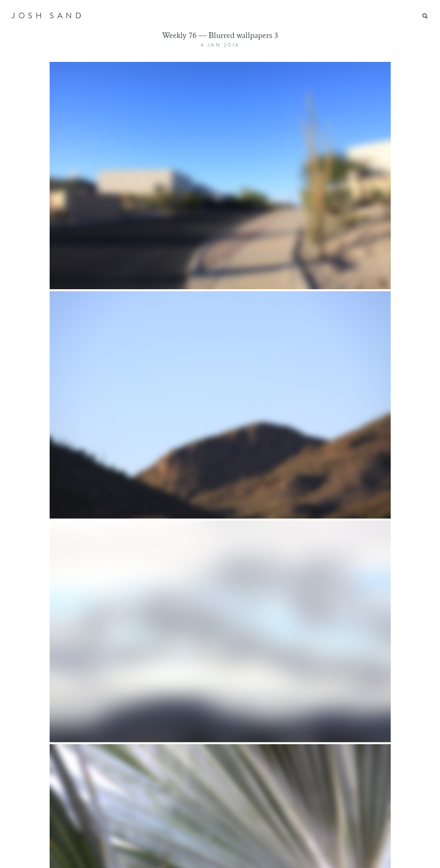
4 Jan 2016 (220, 45)
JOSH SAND (48, 16)
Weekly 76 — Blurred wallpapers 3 (220, 36)
